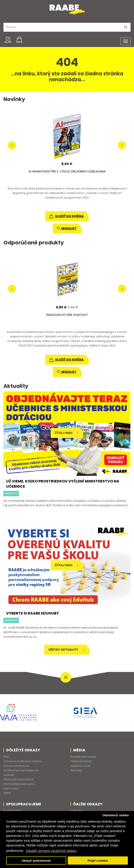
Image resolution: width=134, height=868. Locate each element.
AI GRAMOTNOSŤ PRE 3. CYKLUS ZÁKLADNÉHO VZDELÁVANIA (67, 171)
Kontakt (9, 775)
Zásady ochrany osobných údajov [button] (51, 851)
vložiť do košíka (67, 216)
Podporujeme (13, 810)
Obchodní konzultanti (18, 779)
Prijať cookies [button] (98, 861)
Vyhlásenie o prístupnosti (21, 770)
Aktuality (76, 770)
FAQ (6, 757)
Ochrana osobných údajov (22, 761)
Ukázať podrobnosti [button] (36, 861)
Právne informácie (16, 766)
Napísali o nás (81, 766)
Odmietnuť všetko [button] (116, 815)
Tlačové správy (81, 761)
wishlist (67, 228)
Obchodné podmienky (19, 784)
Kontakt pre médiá (83, 757)
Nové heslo (11, 788)
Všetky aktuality (67, 650)
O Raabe (77, 810)
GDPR (7, 793)
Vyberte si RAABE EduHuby (33, 613)
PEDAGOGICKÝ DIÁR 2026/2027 (67, 315)
